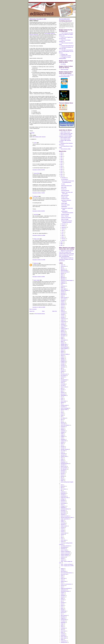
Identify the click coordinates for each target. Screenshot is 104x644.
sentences (63, 557)
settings (62, 570)
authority (63, 292)
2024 (62, 155)
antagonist (63, 282)
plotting (62, 479)
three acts (63, 613)
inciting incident (64, 405)
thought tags (63, 611)
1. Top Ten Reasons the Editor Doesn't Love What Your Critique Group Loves (66, 34)
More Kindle (64, 187)
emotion (62, 357)
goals (62, 391)
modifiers (63, 437)
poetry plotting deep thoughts (67, 482)
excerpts (63, 364)
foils (62, 378)
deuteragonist (64, 340)
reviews (62, 529)
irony (62, 412)
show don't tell (64, 574)
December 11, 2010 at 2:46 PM (39, 307)
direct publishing (64, 347)
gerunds (62, 390)
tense (62, 604)
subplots (63, 593)
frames (62, 383)
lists (62, 421)
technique (63, 603)
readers (62, 520)
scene (62, 539)
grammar (63, 393)
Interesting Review (65, 191)
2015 (62, 168)
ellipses (62, 356)
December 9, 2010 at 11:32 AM (39, 260)
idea (62, 404)
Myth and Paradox (65, 195)
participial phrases (65, 464)
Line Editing (63, 64)
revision (62, 532)
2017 (62, 165)
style (62, 587)
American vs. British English (67, 280)
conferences (63, 319)
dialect (62, 341)
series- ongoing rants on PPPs (67, 566)
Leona (35, 143)
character (63, 303)
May (62, 234)
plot (62, 478)
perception (63, 472)
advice (62, 275)
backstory (63, 293)
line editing (63, 418)
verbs (62, 625)
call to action (63, 299)
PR (61, 490)
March (63, 237)
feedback (63, 371)
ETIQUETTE (63, 361)
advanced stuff (64, 270)
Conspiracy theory (65, 199)
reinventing (63, 523)
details (62, 339)
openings (63, 455)
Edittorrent (36, 196)
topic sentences (64, 615)
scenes (62, 542)
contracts (63, 324)
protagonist (63, 506)
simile (62, 576)
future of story (64, 387)
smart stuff (63, 578)
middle (62, 434)
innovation (63, 407)
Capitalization (64, 207)
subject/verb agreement (66, 588)
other (62, 458)
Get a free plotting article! (64, 19)
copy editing (63, 326)
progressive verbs (65, 498)
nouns (62, 452)
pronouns (63, 502)
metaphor (63, 432)
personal (63, 473)
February (64, 239)
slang (62, 577)
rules (62, 537)
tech (62, 601)
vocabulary (63, 628)
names (62, 444)
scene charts (63, 540)
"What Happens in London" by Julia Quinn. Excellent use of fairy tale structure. (66, 259)
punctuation (63, 512)
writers (62, 639)
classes (62, 306)
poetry (62, 481)
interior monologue (65, 408)
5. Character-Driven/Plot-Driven (67, 46)
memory (62, 429)
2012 (62, 173)
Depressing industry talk (66, 186)
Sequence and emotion (66, 218)
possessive (63, 486)
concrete (63, 317)
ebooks (62, 350)
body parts (63, 295)
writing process (64, 642)
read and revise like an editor (67, 517)
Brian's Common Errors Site (66, 133)
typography (63, 622)
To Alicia (63, 184)
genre (62, 388)
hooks (62, 398)
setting (62, 569)
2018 (62, 163)
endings (62, 359)
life (61, 417)
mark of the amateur (65, 425)
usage (62, 624)
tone (62, 614)
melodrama (63, 427)
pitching (62, 476)
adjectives (63, 269)
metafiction (63, 431)
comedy (62, 314)
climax (62, 310)
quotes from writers (65, 516)
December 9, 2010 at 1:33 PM (39, 277)
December (64, 178)
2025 (62, 153)
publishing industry (65, 509)
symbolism (63, 596)
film (62, 373)
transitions (63, 617)
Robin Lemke (37, 239)
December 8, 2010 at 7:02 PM (39, 193)
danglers (63, 330)
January (63, 240)
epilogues (63, 360)
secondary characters (65, 546)
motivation (63, 439)
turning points (64, 620)
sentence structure (65, 556)
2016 (62, 166)
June (63, 232)
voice (62, 630)
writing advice (64, 641)
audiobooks (63, 286)
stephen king (63, 581)
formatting (63, 381)
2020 (62, 160)
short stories (63, 571)
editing (62, 351)
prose (62, 505)
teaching (63, 600)
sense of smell (64, 550)
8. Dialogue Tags (64, 54)
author (62, 288)
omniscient (63, 454)
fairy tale (63, 370)
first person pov (64, 374)
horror (62, 400)
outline (62, 459)
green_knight (37, 280)
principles (63, 495)
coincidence (63, 313)
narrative (63, 448)
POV (62, 488)
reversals (63, 527)
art (61, 285)
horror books (64, 401)
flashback (63, 377)
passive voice (64, 466)
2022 (62, 156)
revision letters (64, 533)
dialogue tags (64, 346)
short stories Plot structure (66, 573)
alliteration (63, 279)
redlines (62, 522)
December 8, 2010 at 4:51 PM (39, 170)
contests (63, 323)
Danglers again (64, 197)
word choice (63, 631)
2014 (62, 169)
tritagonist (63, 618)
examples (63, 363)
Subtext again (64, 203)
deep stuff (63, 333)
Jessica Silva (37, 173)
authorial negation (65, 290)
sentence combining (65, 551)
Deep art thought (65, 219)
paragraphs (63, 462)
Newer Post (32, 311)
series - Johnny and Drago (66, 564)
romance (63, 534)
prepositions (63, 493)
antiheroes (63, 283)
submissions (63, 590)
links (62, 420)
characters (63, 305)
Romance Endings (65, 214)
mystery (62, 442)
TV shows (63, 621)
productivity (63, 496)
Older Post (55, 311)
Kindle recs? (64, 189)
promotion (63, 500)
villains (62, 627)
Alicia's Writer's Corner (65, 132)
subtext (62, 594)
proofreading (63, 503)
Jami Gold (36, 215)
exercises (63, 366)
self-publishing (64, 547)
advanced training (65, 272)
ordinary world (38, 137)
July (63, 230)
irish (62, 411)
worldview (63, 635)
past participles (64, 468)
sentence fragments (65, 554)
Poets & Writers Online (65, 139)
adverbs (62, 273)
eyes (62, 368)
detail (62, 337)
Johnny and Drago (64, 70)
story (62, 583)
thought (62, 610)
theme (62, 608)
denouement (63, 334)
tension (62, 605)
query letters (63, 513)
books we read (64, 297)
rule (62, 536)
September (64, 227)
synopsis (63, 597)
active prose (63, 266)
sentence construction (65, 553)
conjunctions (64, 322)
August (63, 229)
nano (62, 445)
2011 (62, 174)
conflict (62, 320)
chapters (63, 302)
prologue (63, 499)
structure (44, 137)
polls (62, 485)
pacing (62, 461)
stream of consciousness (66, 584)
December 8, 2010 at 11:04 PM (39, 235)
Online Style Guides (65, 205)
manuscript (63, 424)
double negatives (64, 349)
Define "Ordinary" (65, 216)
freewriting (63, 384)
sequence (63, 560)
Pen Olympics (64, 469)
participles (63, 465)
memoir (62, 428)
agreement (63, 278)
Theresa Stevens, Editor (66, 149)
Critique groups (64, 329)
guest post (63, 394)
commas (63, 316)
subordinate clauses (65, 591)
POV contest (63, 489)
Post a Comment (33, 309)
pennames (63, 471)
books (62, 296)
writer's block (64, 638)
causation (63, 300)
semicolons (63, 549)
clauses (62, 309)
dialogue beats (64, 344)
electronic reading (65, 354)
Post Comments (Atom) (40, 314)
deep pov (63, 331)
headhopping (64, 395)
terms (62, 607)
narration (63, 446)
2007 (62, 245)
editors (62, 353)
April (63, 235)
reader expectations (65, 519)
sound (62, 580)
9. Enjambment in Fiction (66, 56)
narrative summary (65, 449)
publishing (63, 507)
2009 (62, 242)
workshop (63, 634)
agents (62, 276)
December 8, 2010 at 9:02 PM (39, 211)
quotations (63, 515)
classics (62, 307)
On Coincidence (65, 179)
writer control (64, 637)
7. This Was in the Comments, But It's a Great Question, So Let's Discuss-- (66, 51)
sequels (62, 559)
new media (63, 451)
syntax (62, 598)
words (62, 632)
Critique (62, 327)
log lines (63, 422)
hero (34, 137)
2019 (62, 161)
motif (62, 438)
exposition (63, 367)
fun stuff (63, 385)
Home (43, 311)
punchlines (63, 510)
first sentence (64, 376)
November (64, 224)
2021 (62, 158)
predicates (63, 492)
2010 (62, 176)
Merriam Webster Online (66, 138)
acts (62, 268)
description (63, 336)
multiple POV (64, 441)
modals (62, 435)
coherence (63, 312)
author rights (63, 289)
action (62, 265)
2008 (62, 244)
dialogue (63, 343)
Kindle (62, 415)
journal (62, 414)
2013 (62, 171)
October (63, 226)
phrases (62, 475)
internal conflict (64, 410)
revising (62, 530)
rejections (63, 525)
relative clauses (64, 526)
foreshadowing (64, 380)
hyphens (63, 402)
